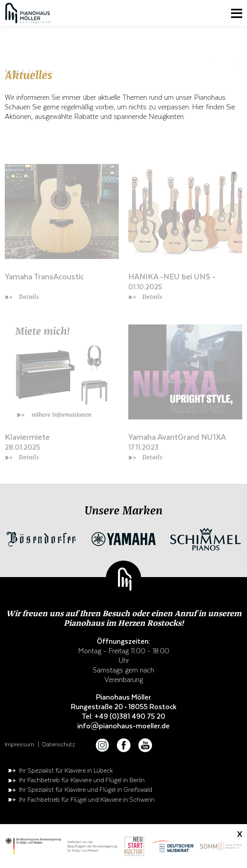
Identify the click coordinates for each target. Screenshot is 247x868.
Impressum (20, 744)
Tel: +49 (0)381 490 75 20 (123, 716)
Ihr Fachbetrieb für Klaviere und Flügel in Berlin (76, 780)
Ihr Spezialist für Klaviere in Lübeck (60, 770)
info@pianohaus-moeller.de (123, 726)
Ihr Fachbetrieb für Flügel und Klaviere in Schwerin (81, 799)
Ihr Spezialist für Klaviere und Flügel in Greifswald (80, 789)
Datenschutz (59, 744)
